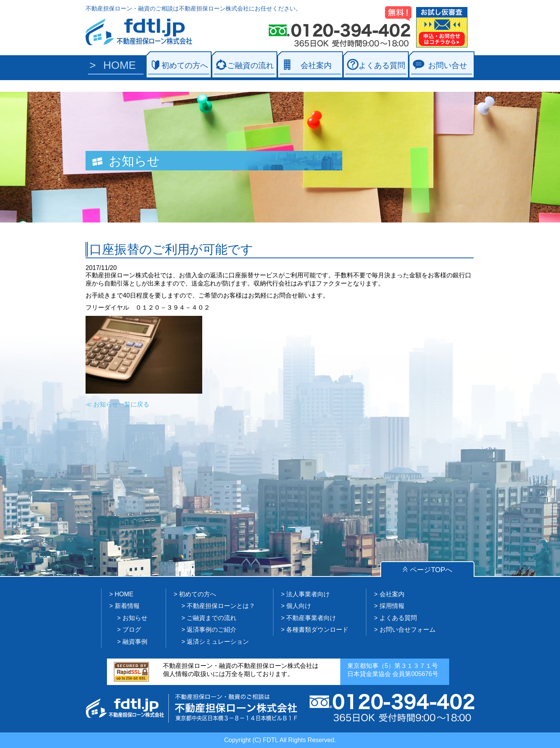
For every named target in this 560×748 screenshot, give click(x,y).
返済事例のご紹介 (212, 630)
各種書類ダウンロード (317, 630)
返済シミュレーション (218, 642)
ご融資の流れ (250, 65)
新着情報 (127, 606)
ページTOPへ (431, 570)
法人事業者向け (308, 594)
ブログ (132, 630)
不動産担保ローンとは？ (221, 606)
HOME (120, 65)
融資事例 (135, 642)
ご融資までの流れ (212, 618)
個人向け (299, 606)
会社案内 (316, 65)
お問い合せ (448, 65)
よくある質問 (382, 65)
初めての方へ (185, 65)
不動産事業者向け (311, 618)
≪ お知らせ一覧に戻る (117, 404)
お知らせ (135, 618)
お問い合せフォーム (408, 630)
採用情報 (392, 606)
